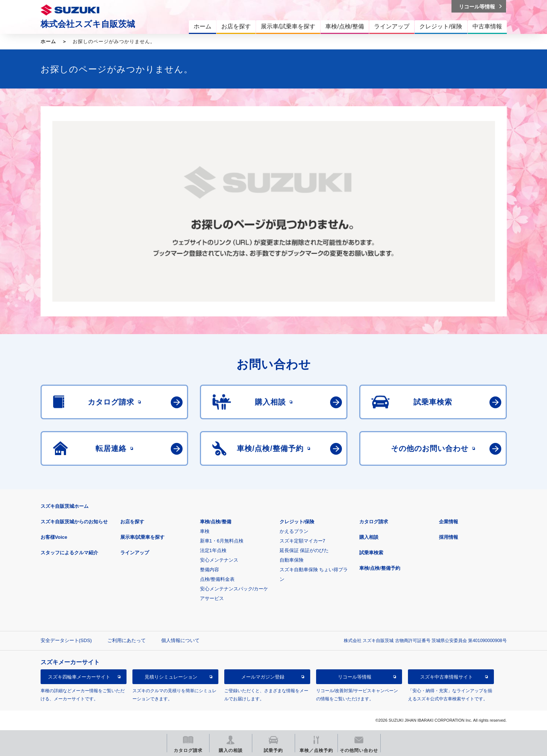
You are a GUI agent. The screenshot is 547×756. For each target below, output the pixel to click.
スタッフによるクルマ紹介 (69, 553)
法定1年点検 (213, 550)
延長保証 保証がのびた (304, 550)
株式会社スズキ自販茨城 (88, 24)
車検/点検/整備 (216, 522)
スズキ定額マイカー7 (302, 541)
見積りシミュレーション (171, 677)
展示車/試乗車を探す (143, 537)
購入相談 (369, 537)
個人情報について (180, 640)
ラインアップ (135, 553)
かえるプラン (294, 531)
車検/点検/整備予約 (380, 568)
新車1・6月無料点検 (222, 541)
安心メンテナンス (219, 560)
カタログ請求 (374, 522)
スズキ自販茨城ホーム (65, 506)
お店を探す (132, 522)
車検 (205, 531)
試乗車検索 (371, 553)
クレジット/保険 (297, 522)
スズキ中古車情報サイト (446, 677)
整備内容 (210, 570)
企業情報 (449, 522)
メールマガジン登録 (263, 677)
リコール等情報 (355, 677)
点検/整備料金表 (217, 579)
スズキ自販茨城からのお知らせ (74, 522)
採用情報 (449, 537)
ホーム (48, 41)
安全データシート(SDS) (66, 640)
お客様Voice (54, 537)
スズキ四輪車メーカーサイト (79, 677)
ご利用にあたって (127, 640)
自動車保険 (292, 560)
